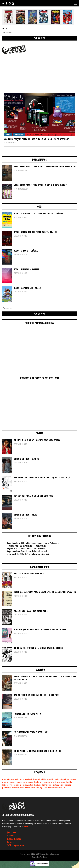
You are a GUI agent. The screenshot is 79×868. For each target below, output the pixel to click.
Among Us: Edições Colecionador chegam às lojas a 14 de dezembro (36, 139)
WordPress (43, 857)
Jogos (8, 134)
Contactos (11, 842)
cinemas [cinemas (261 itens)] (73, 779)
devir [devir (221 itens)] (21, 782)
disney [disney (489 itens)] (25, 782)
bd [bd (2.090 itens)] (42, 779)
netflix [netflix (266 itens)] (70, 782)
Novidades (19, 134)
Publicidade (11, 836)
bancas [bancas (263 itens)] (25, 779)
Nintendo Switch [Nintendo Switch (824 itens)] (8, 785)
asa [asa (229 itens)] (21, 779)
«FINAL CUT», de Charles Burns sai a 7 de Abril (32, 554)
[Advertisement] (39, 73)
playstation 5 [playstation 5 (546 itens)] (48, 785)
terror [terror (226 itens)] (28, 788)
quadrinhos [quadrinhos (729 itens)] (6, 788)
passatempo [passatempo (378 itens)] (18, 785)
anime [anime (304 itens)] (4, 779)
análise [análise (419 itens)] (17, 779)
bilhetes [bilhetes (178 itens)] (54, 779)
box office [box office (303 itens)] (61, 779)
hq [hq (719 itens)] (38, 782)
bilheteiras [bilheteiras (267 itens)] (47, 779)
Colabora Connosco (14, 839)
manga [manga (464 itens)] (59, 782)
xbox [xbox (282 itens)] (45, 788)
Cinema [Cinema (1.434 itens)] (67, 779)
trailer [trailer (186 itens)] (33, 788)
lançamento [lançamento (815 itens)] (48, 782)
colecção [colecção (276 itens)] (5, 782)
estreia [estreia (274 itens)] (31, 782)
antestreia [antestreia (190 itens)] (10, 779)
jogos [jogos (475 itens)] (41, 782)
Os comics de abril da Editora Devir (32, 548)
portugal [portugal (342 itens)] (56, 785)
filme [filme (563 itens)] (35, 782)
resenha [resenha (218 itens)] (13, 788)
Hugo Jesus (11, 548)
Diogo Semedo (12, 543)
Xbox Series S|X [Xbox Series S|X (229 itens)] (60, 788)
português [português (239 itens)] (63, 785)
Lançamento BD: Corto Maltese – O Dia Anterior (28, 546)
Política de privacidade (15, 845)
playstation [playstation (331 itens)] (29, 785)
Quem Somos (12, 832)
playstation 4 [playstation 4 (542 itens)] (38, 785)
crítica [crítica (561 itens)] (16, 782)
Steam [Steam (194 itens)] (23, 788)
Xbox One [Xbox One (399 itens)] (51, 788)
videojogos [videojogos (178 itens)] (40, 788)
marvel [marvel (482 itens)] (64, 782)
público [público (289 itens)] (70, 785)
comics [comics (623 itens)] (11, 782)
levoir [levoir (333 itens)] (54, 782)
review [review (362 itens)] (18, 788)
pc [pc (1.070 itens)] (24, 785)
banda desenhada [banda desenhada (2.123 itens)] (34, 779)
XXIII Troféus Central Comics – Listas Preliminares (40, 543)
